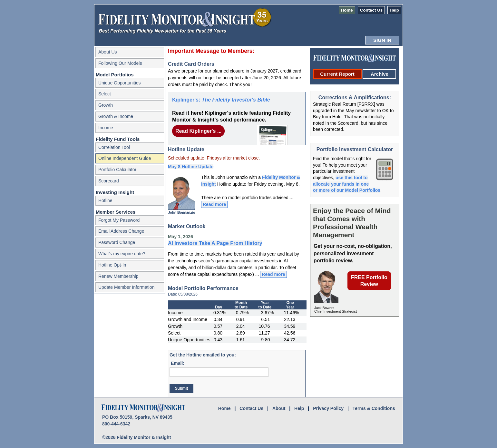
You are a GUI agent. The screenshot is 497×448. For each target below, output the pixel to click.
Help (394, 10)
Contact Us (371, 10)
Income (106, 128)
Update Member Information (126, 287)
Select (105, 94)
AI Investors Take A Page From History (215, 243)
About (279, 408)
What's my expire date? (122, 254)
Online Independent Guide (125, 158)
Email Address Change (121, 231)
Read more (214, 204)
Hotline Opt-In (112, 265)
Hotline (105, 200)
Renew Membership (118, 276)
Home (347, 10)
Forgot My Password (119, 220)
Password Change (117, 242)
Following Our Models (120, 63)
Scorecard (109, 181)
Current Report (337, 74)
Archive (380, 74)
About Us (108, 52)
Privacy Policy (328, 408)
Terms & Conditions (374, 408)
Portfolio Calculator (117, 170)
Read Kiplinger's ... (198, 131)
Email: (178, 363)
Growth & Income (116, 116)
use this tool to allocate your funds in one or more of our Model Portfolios (347, 184)
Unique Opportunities (120, 83)
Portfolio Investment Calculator (355, 149)
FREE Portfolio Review (369, 281)
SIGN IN (382, 40)
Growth (106, 105)
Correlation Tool (114, 147)
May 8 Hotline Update (191, 167)
